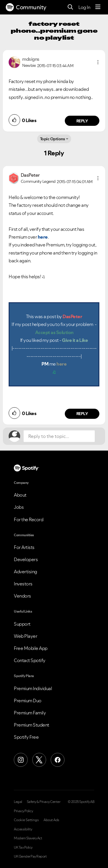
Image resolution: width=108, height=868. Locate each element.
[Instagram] (21, 760)
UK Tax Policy (23, 847)
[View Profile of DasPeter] (30, 175)
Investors (23, 584)
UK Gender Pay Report (30, 856)
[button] (98, 62)
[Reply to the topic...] (59, 436)
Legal (18, 802)
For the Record (29, 519)
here (43, 237)
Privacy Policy (23, 811)
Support (22, 624)
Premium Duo (28, 701)
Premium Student (32, 725)
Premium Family (30, 713)
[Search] (70, 7)
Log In (84, 7)
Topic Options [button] (53, 139)
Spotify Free (26, 737)
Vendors (22, 596)
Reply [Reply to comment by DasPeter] (82, 414)
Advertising (25, 572)
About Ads (51, 820)
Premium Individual (33, 688)
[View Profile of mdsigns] (31, 59)
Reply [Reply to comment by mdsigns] (82, 121)
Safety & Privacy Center (44, 802)
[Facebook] (58, 760)
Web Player (25, 636)
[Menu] (98, 7)
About (20, 495)
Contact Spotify (30, 660)
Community (26, 7)
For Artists (24, 547)
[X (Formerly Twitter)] (39, 760)
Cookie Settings (26, 820)
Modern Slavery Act (28, 838)
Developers (26, 559)
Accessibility (23, 829)
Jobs (19, 507)
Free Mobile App (31, 648)
